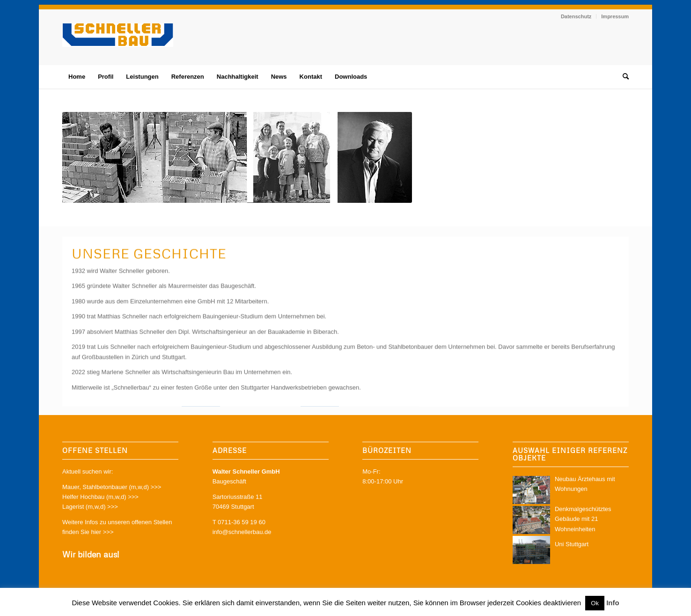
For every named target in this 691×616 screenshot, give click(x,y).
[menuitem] (576, 16)
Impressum (615, 16)
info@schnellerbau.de (242, 532)
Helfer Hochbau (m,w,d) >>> (100, 497)
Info (613, 603)
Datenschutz (576, 16)
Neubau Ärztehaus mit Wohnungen (571, 490)
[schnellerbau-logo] (118, 44)
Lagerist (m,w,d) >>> (90, 507)
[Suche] (623, 77)
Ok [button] (595, 603)
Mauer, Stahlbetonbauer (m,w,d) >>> (112, 487)
